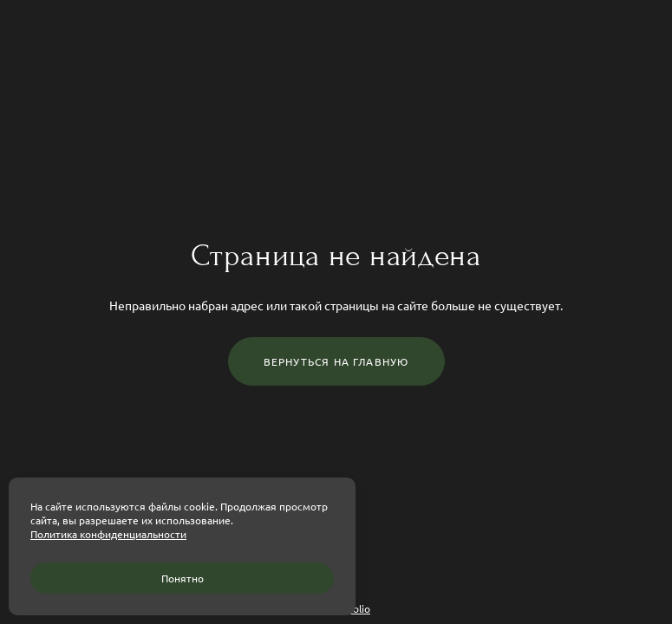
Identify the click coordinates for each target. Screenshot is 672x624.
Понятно (183, 578)
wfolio (356, 608)
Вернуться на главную (336, 361)
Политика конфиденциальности (108, 534)
